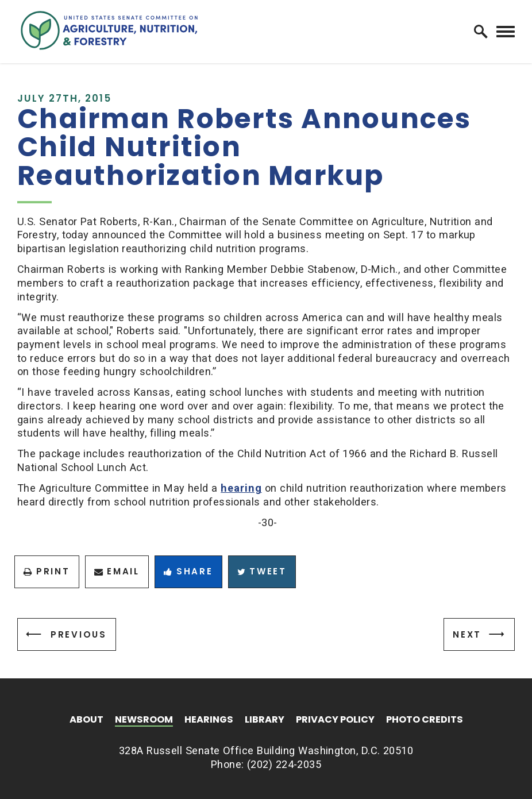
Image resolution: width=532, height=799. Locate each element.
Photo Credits (425, 720)
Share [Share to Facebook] (188, 571)
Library (265, 720)
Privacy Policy (335, 720)
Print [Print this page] (47, 571)
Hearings (209, 720)
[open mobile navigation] (506, 32)
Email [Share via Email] (117, 571)
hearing (241, 488)
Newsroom (144, 720)
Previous (79, 634)
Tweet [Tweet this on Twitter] (262, 571)
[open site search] (481, 32)
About (86, 720)
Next (467, 634)
